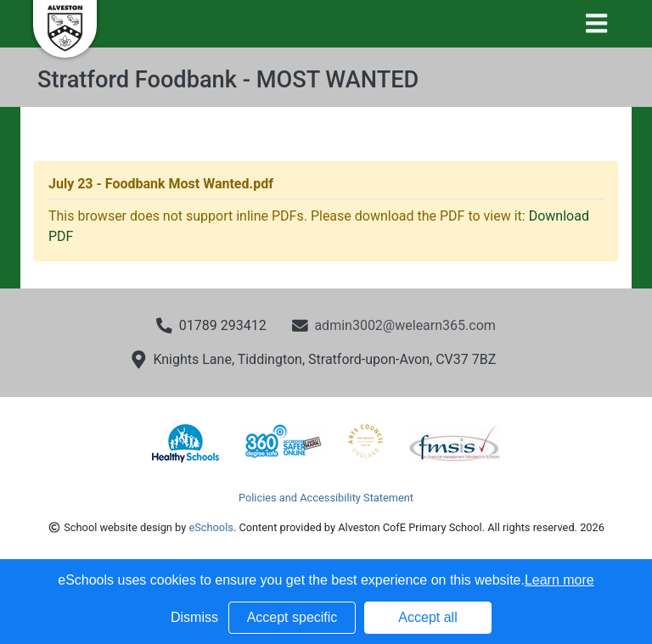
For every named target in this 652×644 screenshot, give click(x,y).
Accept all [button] (427, 617)
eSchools (211, 527)
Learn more (559, 580)
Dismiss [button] (194, 617)
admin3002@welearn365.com (405, 325)
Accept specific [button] (292, 617)
